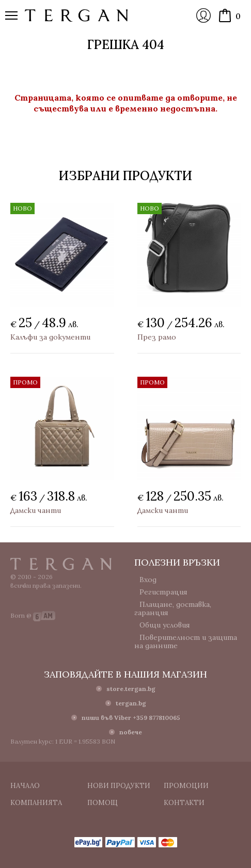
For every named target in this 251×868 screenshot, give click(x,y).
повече (131, 732)
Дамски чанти (36, 510)
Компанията (36, 803)
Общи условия (165, 625)
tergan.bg (131, 703)
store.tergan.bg (131, 689)
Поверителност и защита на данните (186, 641)
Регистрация (163, 592)
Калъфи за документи (50, 337)
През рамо (157, 337)
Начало (25, 786)
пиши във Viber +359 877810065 (131, 718)
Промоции (186, 786)
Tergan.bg (61, 564)
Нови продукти (119, 786)
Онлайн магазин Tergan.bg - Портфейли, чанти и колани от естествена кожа (76, 15)
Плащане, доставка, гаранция (173, 608)
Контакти (184, 803)
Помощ (103, 803)
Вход (203, 15)
